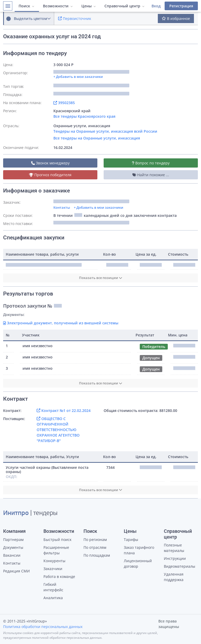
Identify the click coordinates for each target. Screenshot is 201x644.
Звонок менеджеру (50, 163)
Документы (13, 547)
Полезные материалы (174, 548)
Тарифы (131, 540)
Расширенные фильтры (56, 550)
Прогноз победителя (50, 175)
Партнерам (13, 540)
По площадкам (97, 555)
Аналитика (53, 598)
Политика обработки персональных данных (43, 627)
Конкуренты (54, 561)
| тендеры (30, 513)
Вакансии (12, 555)
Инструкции (175, 558)
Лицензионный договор (138, 563)
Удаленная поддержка (174, 577)
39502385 (64, 103)
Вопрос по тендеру (151, 163)
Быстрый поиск (57, 540)
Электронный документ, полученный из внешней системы (61, 323)
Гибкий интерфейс (53, 587)
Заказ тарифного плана (139, 550)
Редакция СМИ (16, 571)
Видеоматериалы (180, 566)
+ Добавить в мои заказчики (99, 207)
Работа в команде (59, 576)
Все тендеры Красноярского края (84, 116)
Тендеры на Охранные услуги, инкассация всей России (105, 131)
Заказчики (53, 569)
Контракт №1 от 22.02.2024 (64, 410)
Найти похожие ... (151, 175)
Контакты (62, 207)
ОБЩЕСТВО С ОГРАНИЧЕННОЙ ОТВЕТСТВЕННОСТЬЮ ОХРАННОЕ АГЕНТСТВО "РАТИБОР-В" (58, 430)
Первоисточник (75, 18)
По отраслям (95, 547)
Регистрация (181, 6)
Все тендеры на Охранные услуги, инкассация (97, 138)
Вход (156, 6)
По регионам (95, 540)
